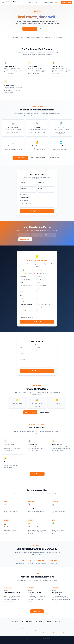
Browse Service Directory (38, 158)
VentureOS (12, 632)
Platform (38, 2)
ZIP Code (40, 188)
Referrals (32, 632)
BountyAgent (49, 632)
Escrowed (37, 632)
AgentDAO (17, 632)
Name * (21, 348)
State (39, 289)
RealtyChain (42, 639)
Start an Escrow (44, 412)
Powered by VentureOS (42, 641)
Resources (45, 2)
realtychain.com (37, 630)
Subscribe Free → (25, 239)
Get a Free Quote (67, 2)
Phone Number (23, 188)
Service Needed (23, 194)
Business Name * (24, 277)
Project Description (24, 201)
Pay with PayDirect (30, 412)
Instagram (39, 622)
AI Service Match (55, 158)
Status (34, 641)
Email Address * (41, 182)
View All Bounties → (37, 474)
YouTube (58, 622)
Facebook (29, 622)
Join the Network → (37, 322)
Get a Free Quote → (30, 29)
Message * (22, 360)
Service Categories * (24, 302)
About (51, 2)
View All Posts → (37, 611)
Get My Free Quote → (37, 211)
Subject (21, 354)
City (21, 289)
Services (31, 2)
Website (22, 315)
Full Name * (22, 182)
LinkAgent (43, 632)
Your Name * (40, 277)
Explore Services (45, 29)
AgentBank (55, 632)
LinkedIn (48, 622)
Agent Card (29, 641)
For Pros (57, 2)
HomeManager (62, 632)
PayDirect (27, 632)
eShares (22, 632)
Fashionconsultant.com (12, 2)
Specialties (40, 302)
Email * (21, 283)
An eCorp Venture (8, 3)
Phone (39, 283)
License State (41, 308)
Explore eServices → (20, 158)
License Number (23, 308)
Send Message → (37, 371)
